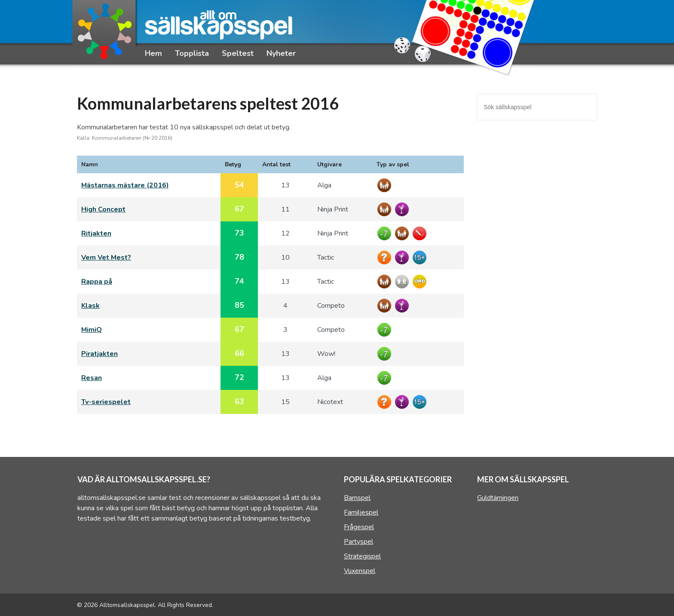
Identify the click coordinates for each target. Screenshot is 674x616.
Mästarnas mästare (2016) (125, 185)
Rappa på (97, 282)
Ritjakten (96, 233)
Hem (153, 53)
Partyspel (358, 542)
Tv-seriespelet (106, 402)
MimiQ (92, 330)
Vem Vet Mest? (106, 257)
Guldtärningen (498, 498)
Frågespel (359, 527)
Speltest (238, 53)
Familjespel (361, 512)
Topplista (192, 53)
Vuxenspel (360, 571)
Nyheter (281, 53)
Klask (90, 306)
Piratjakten (100, 354)
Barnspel (357, 498)
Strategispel (362, 556)
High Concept (103, 209)
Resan (92, 378)
